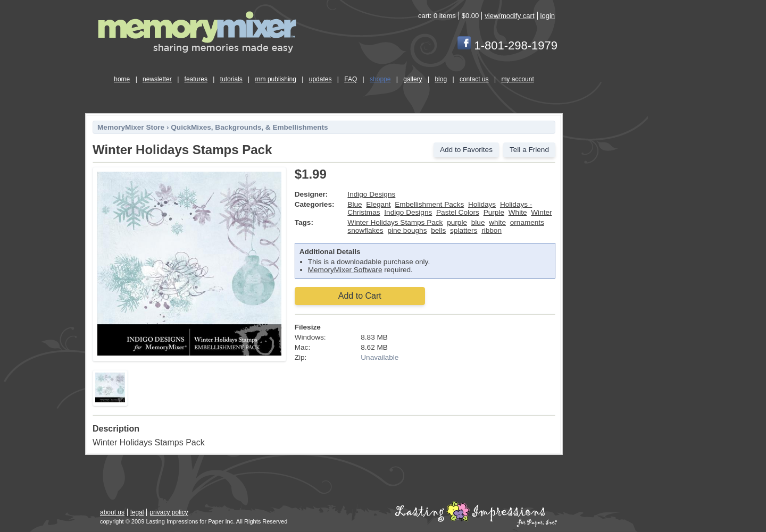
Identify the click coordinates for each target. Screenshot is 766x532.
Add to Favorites (466, 150)
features (196, 79)
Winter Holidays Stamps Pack (395, 222)
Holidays (482, 204)
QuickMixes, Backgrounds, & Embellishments (249, 127)
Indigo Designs (371, 194)
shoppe (380, 79)
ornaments (527, 222)
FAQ (351, 79)
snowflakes (365, 230)
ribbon (492, 230)
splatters (464, 230)
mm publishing (276, 79)
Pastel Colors (458, 212)
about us (112, 512)
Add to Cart (360, 296)
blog (441, 79)
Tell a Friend (529, 150)
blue (478, 222)
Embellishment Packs (429, 204)
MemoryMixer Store (131, 127)
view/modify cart (509, 16)
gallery (413, 79)
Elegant (378, 204)
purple (457, 222)
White (518, 212)
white (497, 222)
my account (517, 79)
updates (320, 79)
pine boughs (407, 230)
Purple (494, 212)
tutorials (231, 79)
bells (438, 230)
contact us (474, 79)
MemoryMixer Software (345, 270)
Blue (355, 204)
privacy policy (169, 512)
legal (137, 512)
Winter (541, 212)
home (122, 79)
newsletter (157, 79)
